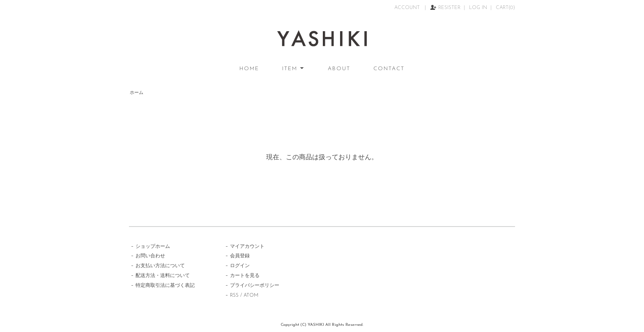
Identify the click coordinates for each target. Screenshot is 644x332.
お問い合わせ (150, 256)
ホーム (137, 93)
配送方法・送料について (163, 276)
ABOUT (339, 69)
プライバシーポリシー (255, 286)
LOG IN (478, 8)
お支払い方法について (160, 266)
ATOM (251, 295)
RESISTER (449, 8)
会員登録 (240, 256)
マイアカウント (247, 247)
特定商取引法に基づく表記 (165, 286)
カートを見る (245, 276)
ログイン (240, 266)
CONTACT (389, 69)
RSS (234, 295)
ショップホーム (153, 247)
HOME (249, 69)
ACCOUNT (408, 8)
